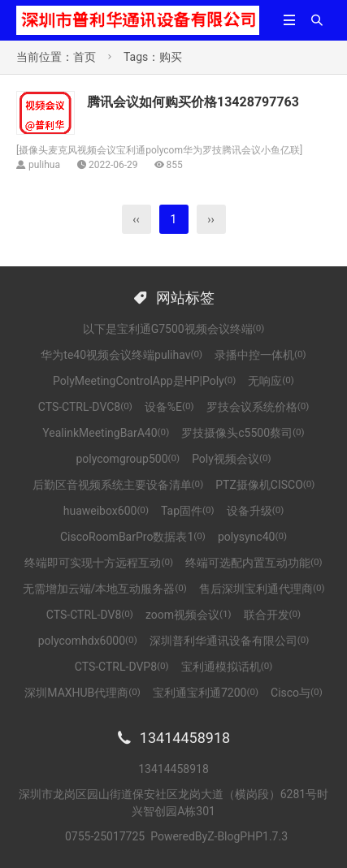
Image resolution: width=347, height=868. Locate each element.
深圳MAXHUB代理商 (82, 693)
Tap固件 (188, 511)
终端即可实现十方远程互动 (99, 563)
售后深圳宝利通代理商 (262, 589)
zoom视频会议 (189, 615)
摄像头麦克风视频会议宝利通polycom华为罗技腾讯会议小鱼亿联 (159, 150)
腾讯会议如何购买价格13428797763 (193, 102)
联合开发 (273, 615)
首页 (85, 57)
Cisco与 (297, 693)
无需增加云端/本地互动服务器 (105, 589)
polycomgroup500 (128, 459)
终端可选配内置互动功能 (254, 563)
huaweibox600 (106, 511)
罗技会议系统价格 (258, 407)
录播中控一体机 (260, 355)
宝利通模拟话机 (227, 667)
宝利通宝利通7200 (206, 693)
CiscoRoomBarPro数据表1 (133, 537)
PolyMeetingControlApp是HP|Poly (144, 381)
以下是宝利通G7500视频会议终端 (174, 329)
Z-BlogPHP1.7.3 (247, 836)
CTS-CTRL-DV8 (90, 615)
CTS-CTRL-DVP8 (122, 667)
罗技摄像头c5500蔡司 (243, 433)
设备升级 (256, 511)
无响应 (271, 381)
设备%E (169, 407)
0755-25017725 (105, 836)
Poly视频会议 (231, 459)
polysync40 (252, 537)
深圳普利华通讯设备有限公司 (230, 641)
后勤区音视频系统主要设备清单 (118, 485)
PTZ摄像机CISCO (265, 485)
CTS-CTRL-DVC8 (85, 407)
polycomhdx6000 (88, 641)
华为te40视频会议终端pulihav (121, 355)
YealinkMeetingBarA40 (106, 433)
